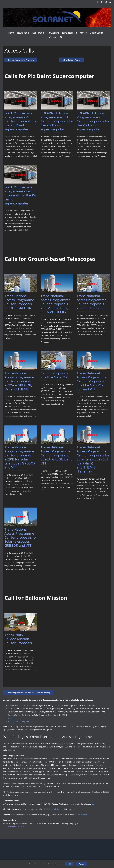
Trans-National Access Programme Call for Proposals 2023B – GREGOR (19, 302)
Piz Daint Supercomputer (18, 721)
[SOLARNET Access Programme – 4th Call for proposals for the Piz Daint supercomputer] (21, 100)
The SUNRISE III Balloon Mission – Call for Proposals (18, 639)
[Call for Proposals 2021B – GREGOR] (57, 360)
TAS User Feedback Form (14, 827)
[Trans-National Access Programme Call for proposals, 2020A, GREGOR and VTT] (57, 435)
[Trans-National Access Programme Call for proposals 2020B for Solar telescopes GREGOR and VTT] (21, 435)
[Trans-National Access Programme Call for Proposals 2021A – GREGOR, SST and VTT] (93, 360)
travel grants (83, 815)
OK (70, 864)
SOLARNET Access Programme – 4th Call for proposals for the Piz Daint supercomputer (21, 121)
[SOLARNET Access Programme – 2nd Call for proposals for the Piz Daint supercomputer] (93, 100)
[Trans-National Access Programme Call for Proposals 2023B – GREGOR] (21, 283)
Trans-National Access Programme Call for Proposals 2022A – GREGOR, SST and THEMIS (19, 381)
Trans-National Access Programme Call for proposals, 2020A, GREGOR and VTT (57, 455)
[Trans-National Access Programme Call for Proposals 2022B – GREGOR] (93, 283)
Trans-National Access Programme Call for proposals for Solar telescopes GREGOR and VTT (21, 537)
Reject (81, 864)
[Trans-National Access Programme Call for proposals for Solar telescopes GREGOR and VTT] (21, 517)
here (94, 804)
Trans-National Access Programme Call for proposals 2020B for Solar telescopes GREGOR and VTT (20, 457)
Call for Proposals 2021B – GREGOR (54, 375)
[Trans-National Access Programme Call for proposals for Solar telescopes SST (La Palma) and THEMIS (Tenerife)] (93, 435)
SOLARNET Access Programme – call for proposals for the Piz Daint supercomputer (21, 195)
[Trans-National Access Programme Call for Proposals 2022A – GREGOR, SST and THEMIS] (21, 360)
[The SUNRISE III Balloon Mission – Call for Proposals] (21, 622)
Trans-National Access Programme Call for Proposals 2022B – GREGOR (92, 302)
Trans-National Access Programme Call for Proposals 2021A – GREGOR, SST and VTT (92, 381)
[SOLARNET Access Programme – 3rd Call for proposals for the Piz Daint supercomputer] (57, 100)
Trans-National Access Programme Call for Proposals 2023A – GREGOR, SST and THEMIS (55, 304)
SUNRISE (11, 718)
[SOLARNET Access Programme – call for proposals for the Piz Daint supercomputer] (21, 174)
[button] (61, 37)
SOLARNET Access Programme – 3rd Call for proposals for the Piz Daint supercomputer (57, 121)
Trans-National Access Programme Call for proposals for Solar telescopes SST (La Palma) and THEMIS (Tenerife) (93, 459)
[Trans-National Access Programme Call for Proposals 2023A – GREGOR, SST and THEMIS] (57, 283)
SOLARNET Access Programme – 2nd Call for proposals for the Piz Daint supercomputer (93, 121)
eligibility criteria (59, 809)
